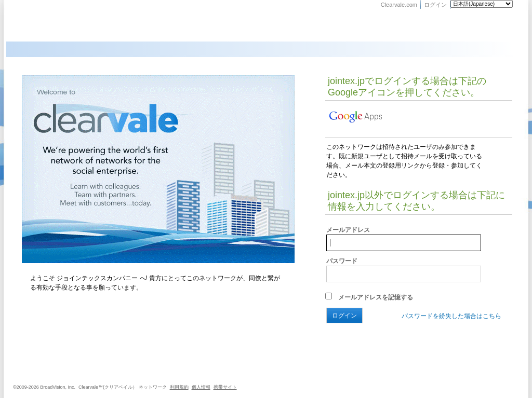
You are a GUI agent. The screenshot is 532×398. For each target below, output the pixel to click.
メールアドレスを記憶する (369, 297)
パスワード (342, 261)
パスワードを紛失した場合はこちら (451, 316)
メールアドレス (348, 230)
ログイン (435, 5)
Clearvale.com (399, 5)
